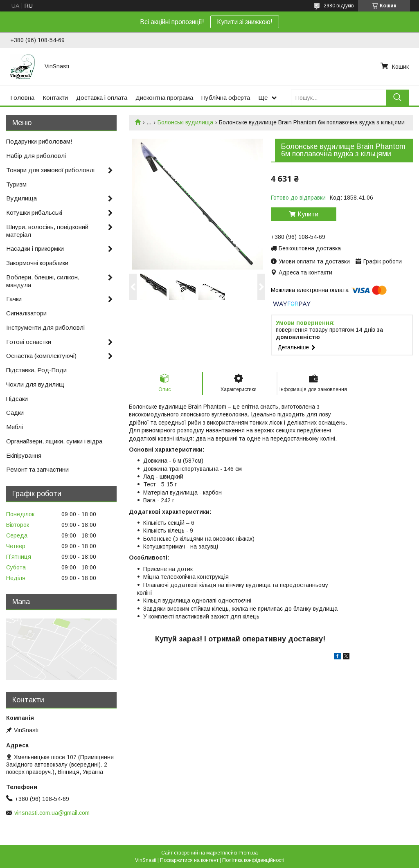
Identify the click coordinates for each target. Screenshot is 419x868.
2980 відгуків (339, 6)
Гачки (14, 299)
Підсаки (17, 399)
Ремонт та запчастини (37, 469)
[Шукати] (398, 98)
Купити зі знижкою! (245, 22)
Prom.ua (248, 853)
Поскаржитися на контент (189, 860)
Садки (15, 413)
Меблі (15, 427)
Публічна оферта (226, 98)
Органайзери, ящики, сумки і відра (54, 441)
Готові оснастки (29, 342)
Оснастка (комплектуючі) (41, 356)
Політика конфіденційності (253, 860)
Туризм (16, 184)
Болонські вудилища (185, 122)
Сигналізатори (26, 313)
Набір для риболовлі (36, 156)
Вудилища (21, 198)
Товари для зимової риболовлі (50, 170)
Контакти (55, 98)
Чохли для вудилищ (35, 384)
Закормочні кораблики (37, 263)
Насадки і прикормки (35, 248)
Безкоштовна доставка (310, 248)
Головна (22, 98)
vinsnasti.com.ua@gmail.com (52, 813)
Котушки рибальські (34, 213)
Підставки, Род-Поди (36, 370)
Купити (308, 214)
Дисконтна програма (164, 98)
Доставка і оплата (102, 98)
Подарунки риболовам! (39, 141)
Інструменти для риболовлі (45, 327)
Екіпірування (24, 455)
